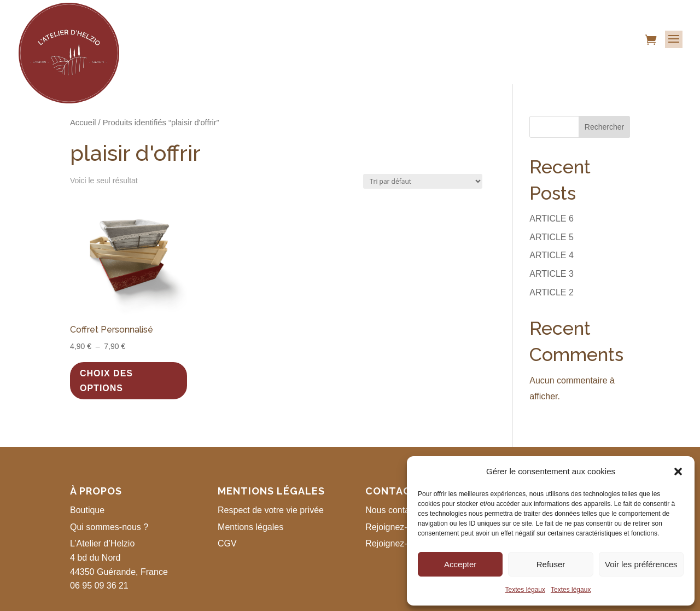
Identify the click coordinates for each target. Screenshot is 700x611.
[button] (678, 472)
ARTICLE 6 (552, 219)
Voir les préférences (641, 564)
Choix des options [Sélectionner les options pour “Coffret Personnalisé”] (106, 381)
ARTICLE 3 (552, 274)
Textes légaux (525, 590)
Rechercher (604, 127)
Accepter (460, 564)
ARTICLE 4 (552, 255)
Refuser (551, 564)
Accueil (83, 123)
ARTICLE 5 (552, 237)
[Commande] (423, 181)
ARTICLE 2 (552, 292)
